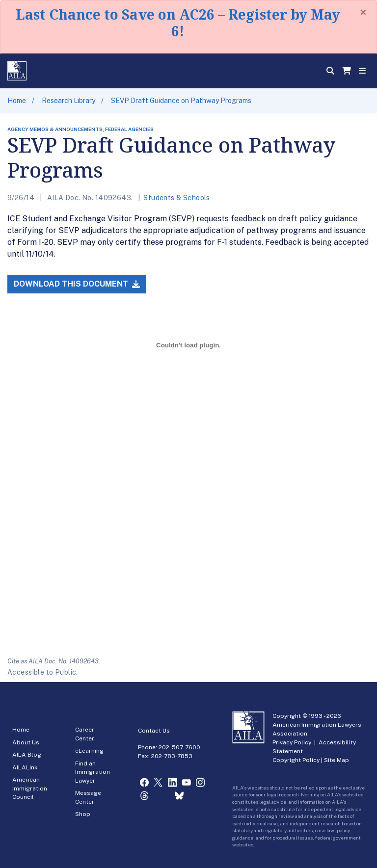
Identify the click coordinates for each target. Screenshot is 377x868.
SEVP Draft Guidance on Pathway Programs (181, 101)
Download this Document (77, 284)
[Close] (363, 12)
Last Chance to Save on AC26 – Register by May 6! (178, 23)
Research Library (68, 101)
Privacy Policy (292, 742)
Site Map (337, 760)
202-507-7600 (179, 747)
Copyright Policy (296, 760)
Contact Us (154, 731)
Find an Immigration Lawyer (93, 772)
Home (17, 101)
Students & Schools (177, 198)
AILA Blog (27, 755)
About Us (26, 742)
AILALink (25, 767)
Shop (83, 814)
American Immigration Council (30, 788)
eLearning (89, 751)
